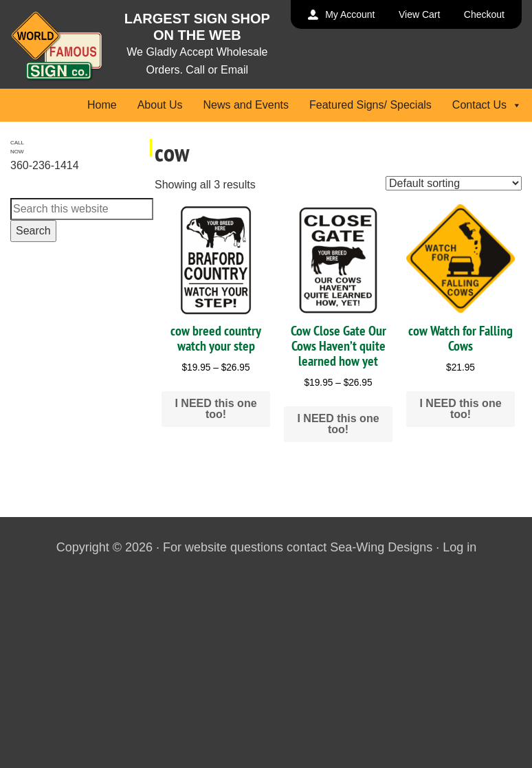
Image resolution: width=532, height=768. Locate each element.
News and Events (246, 105)
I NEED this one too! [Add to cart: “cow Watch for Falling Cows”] (460, 409)
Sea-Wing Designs (381, 547)
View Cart (419, 14)
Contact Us (487, 105)
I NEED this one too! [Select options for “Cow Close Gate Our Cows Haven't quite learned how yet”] (338, 424)
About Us (160, 105)
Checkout (484, 14)
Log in (459, 547)
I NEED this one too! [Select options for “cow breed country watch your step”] (215, 409)
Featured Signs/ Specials (370, 105)
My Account (350, 14)
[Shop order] (454, 183)
